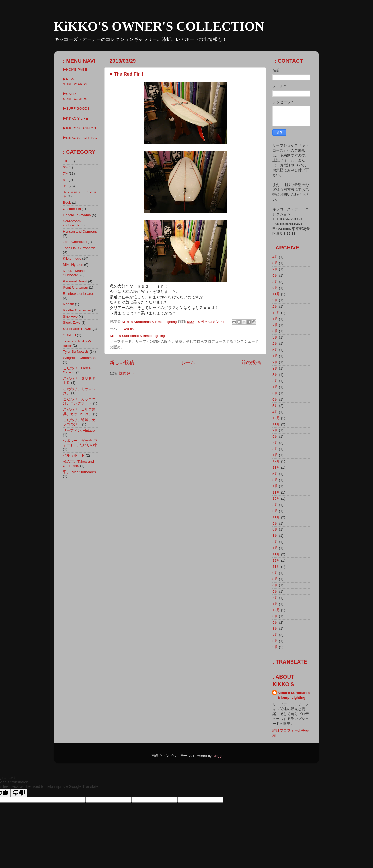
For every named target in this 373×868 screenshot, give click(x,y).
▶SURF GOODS (76, 109)
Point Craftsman (76, 287)
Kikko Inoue (72, 258)
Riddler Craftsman (77, 310)
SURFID (69, 335)
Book (67, 203)
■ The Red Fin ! (127, 74)
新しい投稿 (122, 362)
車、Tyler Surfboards (79, 472)
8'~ (65, 180)
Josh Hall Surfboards (79, 248)
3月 (275, 282)
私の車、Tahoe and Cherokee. (78, 464)
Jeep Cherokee (75, 242)
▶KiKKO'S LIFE (75, 118)
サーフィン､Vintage (79, 431)
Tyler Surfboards (76, 352)
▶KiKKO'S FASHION (79, 128)
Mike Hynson (73, 265)
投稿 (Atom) (128, 373)
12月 (276, 313)
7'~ (65, 174)
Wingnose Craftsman (79, 358)
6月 (275, 331)
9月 (275, 269)
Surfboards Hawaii (77, 329)
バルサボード (74, 455)
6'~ (65, 167)
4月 (275, 257)
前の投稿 (251, 362)
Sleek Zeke (72, 323)
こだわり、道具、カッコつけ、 (79, 422)
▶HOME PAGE (75, 69)
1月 (275, 319)
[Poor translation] (19, 793)
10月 (276, 499)
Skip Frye (70, 316)
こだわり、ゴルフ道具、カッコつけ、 (79, 412)
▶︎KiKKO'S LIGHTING (80, 138)
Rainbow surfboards (78, 294)
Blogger (218, 756)
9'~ (65, 186)
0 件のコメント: (211, 322)
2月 (275, 288)
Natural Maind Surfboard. (74, 273)
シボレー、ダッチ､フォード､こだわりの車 (80, 443)
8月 (275, 263)
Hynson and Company (80, 231)
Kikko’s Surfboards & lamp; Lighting (294, 695)
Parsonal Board (75, 281)
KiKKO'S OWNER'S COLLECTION (159, 26)
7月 (275, 325)
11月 (276, 294)
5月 (275, 275)
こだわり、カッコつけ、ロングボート (79, 401)
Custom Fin (72, 209)
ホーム (188, 362)
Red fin (128, 329)
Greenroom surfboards (72, 223)
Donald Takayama (77, 215)
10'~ (66, 161)
